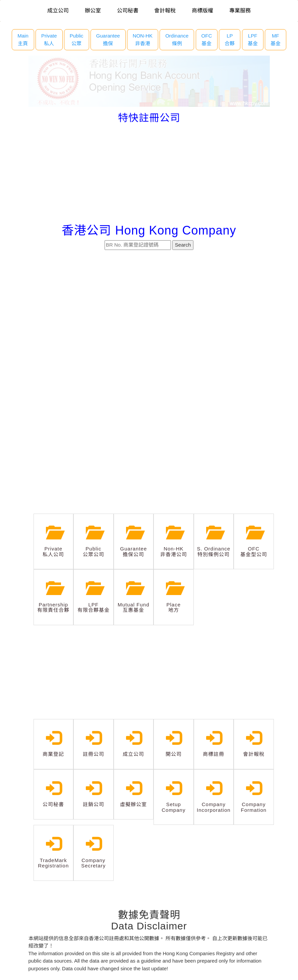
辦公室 (93, 11)
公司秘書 (128, 11)
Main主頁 (23, 40)
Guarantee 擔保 (108, 40)
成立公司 (58, 11)
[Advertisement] (149, 174)
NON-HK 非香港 (143, 40)
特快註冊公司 (149, 118)
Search (183, 245)
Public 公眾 (77, 40)
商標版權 (202, 11)
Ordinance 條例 (177, 40)
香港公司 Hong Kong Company (149, 230)
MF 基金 (276, 40)
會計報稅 (165, 11)
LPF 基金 (253, 40)
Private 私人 (49, 40)
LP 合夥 (230, 40)
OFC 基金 (207, 40)
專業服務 (240, 11)
